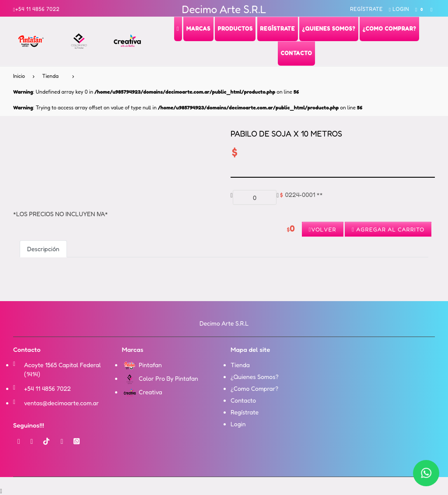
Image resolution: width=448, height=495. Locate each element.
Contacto (243, 400)
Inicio (19, 76)
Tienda (50, 76)
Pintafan (142, 365)
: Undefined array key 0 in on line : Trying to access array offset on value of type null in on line (188, 100)
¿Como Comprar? (254, 388)
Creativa (142, 392)
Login (399, 9)
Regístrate (366, 9)
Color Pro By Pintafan (160, 378)
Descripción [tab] (43, 249)
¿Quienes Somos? (255, 377)
